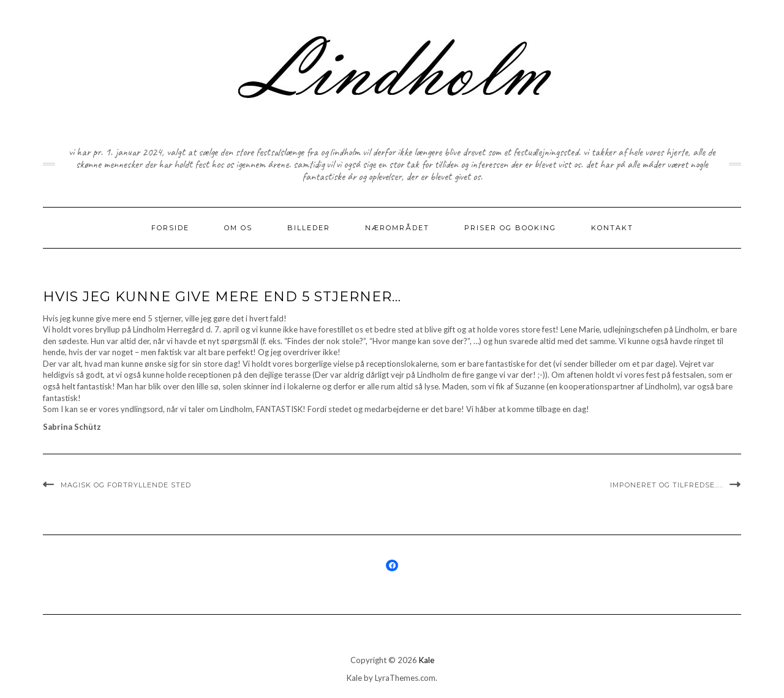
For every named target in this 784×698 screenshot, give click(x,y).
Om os (238, 228)
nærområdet (397, 228)
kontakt (612, 228)
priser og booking (510, 228)
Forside (170, 228)
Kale (427, 660)
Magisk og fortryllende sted (126, 485)
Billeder (309, 228)
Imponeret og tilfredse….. (667, 485)
